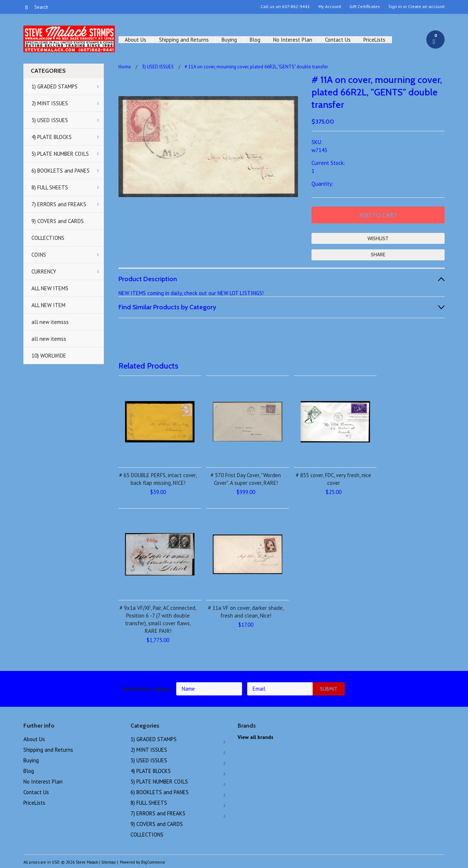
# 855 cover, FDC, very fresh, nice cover (333, 479)
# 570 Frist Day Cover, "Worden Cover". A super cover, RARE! (246, 479)
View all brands (256, 737)
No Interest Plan (293, 40)
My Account (330, 7)
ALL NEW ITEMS (50, 288)
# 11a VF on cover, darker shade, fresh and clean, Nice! (246, 612)
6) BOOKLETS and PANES (61, 171)
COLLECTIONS (48, 238)
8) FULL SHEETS (50, 187)
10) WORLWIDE (49, 356)
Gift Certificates (365, 7)
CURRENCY (44, 271)
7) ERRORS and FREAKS (59, 204)
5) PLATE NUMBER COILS (60, 154)
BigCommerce (153, 862)
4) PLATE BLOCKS (52, 137)
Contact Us (338, 40)
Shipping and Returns (184, 40)
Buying (229, 40)
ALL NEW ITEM (48, 305)
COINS (39, 255)
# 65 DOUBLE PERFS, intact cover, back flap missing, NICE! (158, 479)
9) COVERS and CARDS (58, 221)
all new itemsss (50, 322)
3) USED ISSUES (50, 120)
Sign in (395, 7)
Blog (255, 40)
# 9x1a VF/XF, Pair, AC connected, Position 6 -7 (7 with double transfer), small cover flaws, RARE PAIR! (158, 619)
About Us (135, 40)
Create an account (426, 7)
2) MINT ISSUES (50, 103)
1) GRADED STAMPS (54, 86)
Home (125, 67)
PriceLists (374, 40)
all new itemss (49, 339)
